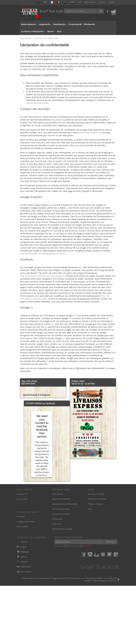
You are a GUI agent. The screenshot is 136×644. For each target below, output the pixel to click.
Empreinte (57, 582)
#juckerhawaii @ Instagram (37, 453)
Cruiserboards (75, 24)
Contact (102, 2)
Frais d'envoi (58, 552)
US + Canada (24, 630)
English (22, 605)
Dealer (112, 2)
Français (23, 610)
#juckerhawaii (28, 384)
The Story (21, 575)
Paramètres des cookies (62, 587)
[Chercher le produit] (81, 11)
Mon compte (90, 2)
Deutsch (22, 600)
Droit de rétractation (61, 567)
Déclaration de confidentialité (65, 562)
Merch (51, 31)
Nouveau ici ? (22, 552)
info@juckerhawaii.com (37, 103)
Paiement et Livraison (97, 557)
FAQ (90, 567)
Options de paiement (61, 557)
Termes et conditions (61, 572)
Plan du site (57, 577)
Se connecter (22, 557)
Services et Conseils (96, 552)
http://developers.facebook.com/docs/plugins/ (42, 276)
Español (22, 620)
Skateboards (60, 24)
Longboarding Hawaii (26, 580)
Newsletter (88, 604)
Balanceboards (29, 24)
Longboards (45, 24)
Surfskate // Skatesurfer (33, 31)
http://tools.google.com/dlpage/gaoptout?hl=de (43, 253)
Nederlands (24, 625)
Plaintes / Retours (96, 562)
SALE (59, 31)
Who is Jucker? (23, 585)
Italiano (22, 615)
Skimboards (89, 24)
